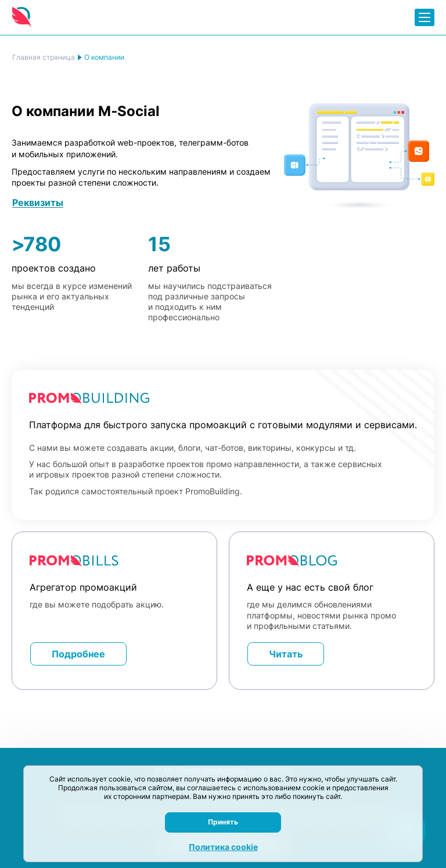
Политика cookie (223, 847)
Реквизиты (38, 202)
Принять (223, 822)
